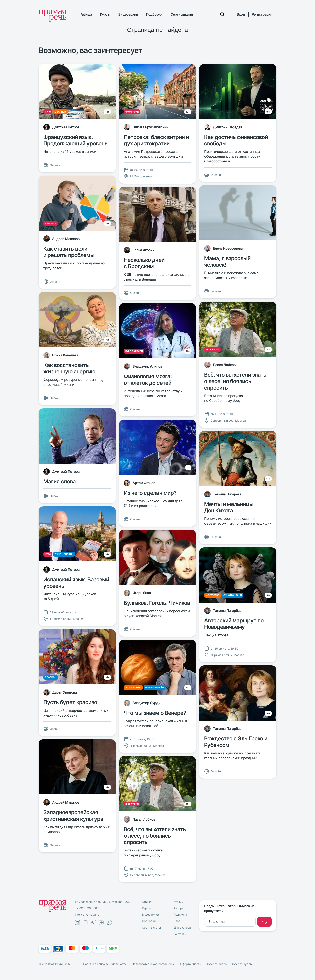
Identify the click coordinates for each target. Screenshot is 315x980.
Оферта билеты (191, 964)
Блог (177, 921)
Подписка (180, 915)
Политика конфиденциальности (105, 964)
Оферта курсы (242, 964)
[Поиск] (222, 14)
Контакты (180, 934)
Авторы (179, 908)
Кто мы (178, 902)
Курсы (105, 14)
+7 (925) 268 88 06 (88, 908)
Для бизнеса (182, 927)
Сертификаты (182, 14)
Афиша (86, 14)
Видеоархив (128, 14)
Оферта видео (217, 964)
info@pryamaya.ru (87, 915)
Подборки (154, 14)
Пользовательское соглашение (153, 964)
